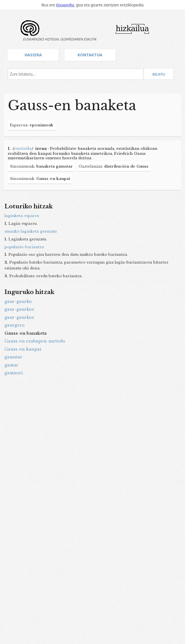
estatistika (23, 149)
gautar (11, 365)
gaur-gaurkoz (19, 309)
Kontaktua (90, 55)
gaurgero (15, 325)
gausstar (13, 357)
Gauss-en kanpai (23, 349)
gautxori (14, 373)
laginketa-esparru (22, 216)
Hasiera (33, 55)
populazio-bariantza (24, 247)
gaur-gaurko (18, 302)
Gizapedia (65, 5)
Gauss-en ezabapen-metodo (35, 341)
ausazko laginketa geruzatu (31, 231)
